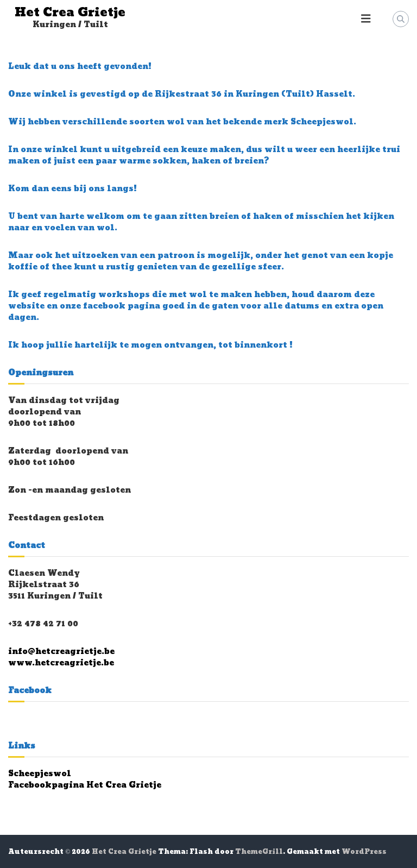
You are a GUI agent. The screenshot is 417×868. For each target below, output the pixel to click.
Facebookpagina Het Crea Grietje (85, 785)
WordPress (364, 852)
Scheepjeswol (40, 774)
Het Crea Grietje (70, 12)
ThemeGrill (259, 852)
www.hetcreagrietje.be (61, 663)
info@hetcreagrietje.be (61, 652)
